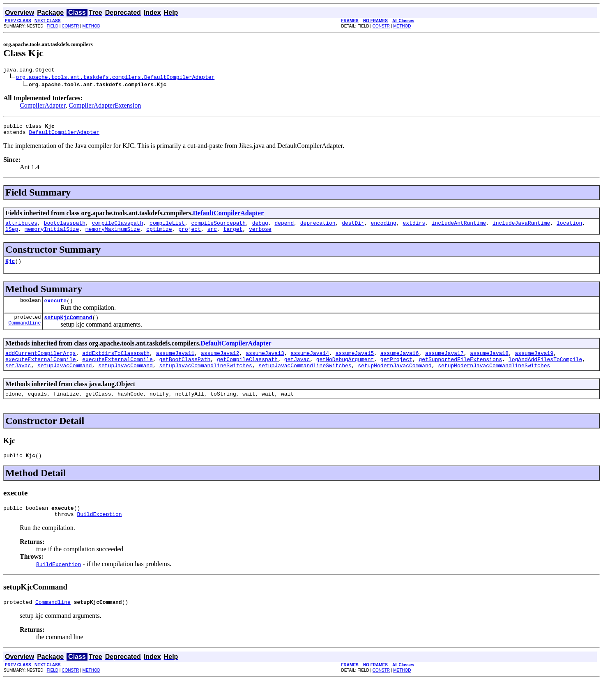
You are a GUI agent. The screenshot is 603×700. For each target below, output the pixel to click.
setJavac (18, 379)
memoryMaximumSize (113, 235)
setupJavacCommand (65, 379)
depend (284, 228)
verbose (260, 235)
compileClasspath (118, 228)
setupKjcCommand (68, 327)
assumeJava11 (175, 364)
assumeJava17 (444, 364)
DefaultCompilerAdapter (64, 136)
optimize (159, 235)
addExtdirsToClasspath (116, 364)
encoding (383, 228)
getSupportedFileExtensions (460, 371)
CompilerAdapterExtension (105, 107)
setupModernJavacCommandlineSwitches (494, 379)
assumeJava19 (534, 364)
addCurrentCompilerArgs (41, 364)
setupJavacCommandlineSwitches (205, 379)
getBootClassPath (185, 371)
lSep (12, 235)
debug (260, 228)
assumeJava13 (265, 364)
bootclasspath (65, 228)
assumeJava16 (400, 364)
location (569, 228)
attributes (21, 228)
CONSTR (70, 26)
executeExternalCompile (41, 371)
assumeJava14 (310, 364)
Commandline (24, 334)
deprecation (318, 228)
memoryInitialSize (52, 235)
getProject (396, 371)
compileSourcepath (218, 228)
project (190, 235)
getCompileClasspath (247, 371)
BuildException (99, 532)
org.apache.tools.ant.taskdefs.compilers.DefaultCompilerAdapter (115, 78)
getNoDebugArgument (345, 371)
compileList (167, 228)
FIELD (53, 26)
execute (55, 309)
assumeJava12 (220, 364)
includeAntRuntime (459, 228)
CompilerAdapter (43, 107)
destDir (353, 228)
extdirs (414, 228)
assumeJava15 (355, 364)
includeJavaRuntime (521, 228)
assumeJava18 (489, 364)
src (212, 235)
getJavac (297, 371)
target (233, 235)
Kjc (10, 268)
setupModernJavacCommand (395, 379)
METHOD (91, 26)
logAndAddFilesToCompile (545, 371)
